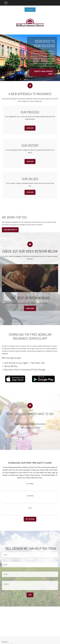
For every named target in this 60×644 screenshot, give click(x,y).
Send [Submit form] (30, 595)
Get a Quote (30, 10)
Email (30, 508)
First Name (30, 484)
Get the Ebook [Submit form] (30, 519)
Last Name (30, 496)
